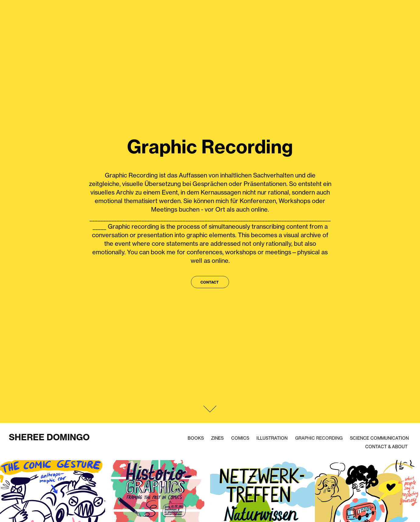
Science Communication (379, 438)
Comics (240, 438)
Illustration (272, 438)
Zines (217, 438)
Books (196, 438)
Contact (210, 282)
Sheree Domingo (49, 437)
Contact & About (386, 447)
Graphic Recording (319, 438)
